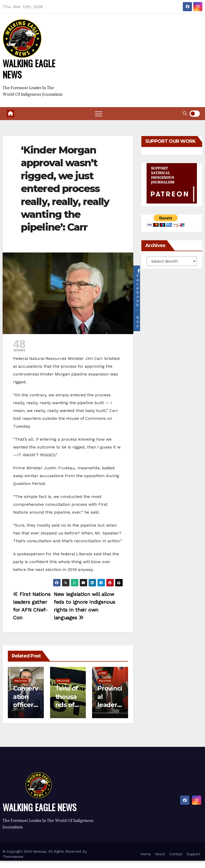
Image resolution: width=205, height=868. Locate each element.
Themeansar (13, 857)
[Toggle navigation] (99, 114)
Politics (21, 681)
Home (146, 854)
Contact (176, 854)
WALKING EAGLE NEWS (29, 69)
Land (103, 673)
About (160, 854)
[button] (185, 113)
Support (194, 854)
